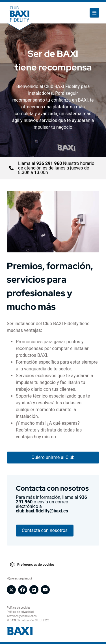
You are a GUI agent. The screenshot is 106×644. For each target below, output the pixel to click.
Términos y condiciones (22, 616)
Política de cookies (19, 608)
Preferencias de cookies (36, 564)
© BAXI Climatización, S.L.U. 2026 (28, 620)
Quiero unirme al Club (53, 457)
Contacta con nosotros (45, 530)
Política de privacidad (20, 612)
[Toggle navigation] (94, 13)
